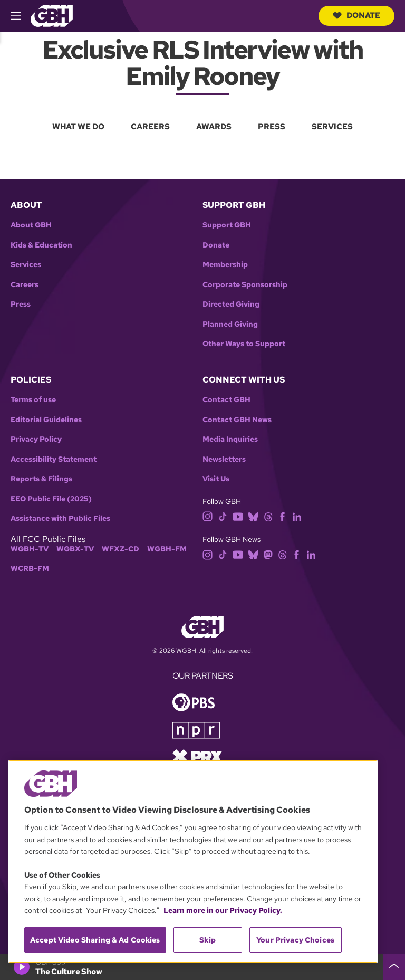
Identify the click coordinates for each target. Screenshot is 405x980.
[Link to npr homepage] (196, 730)
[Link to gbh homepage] (52, 15)
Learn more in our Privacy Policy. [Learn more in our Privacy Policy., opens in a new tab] (223, 910)
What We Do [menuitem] (78, 127)
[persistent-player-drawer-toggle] (394, 967)
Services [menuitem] (332, 127)
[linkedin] (297, 516)
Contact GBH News (237, 420)
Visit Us (216, 479)
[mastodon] (268, 554)
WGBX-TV (75, 549)
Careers (25, 285)
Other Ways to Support (244, 344)
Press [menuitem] (272, 127)
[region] (193, 862)
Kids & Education (41, 245)
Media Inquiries (230, 439)
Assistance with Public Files (60, 518)
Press (21, 304)
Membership (225, 265)
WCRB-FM (30, 569)
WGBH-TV (30, 549)
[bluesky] (253, 516)
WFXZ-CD (120, 549)
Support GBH (227, 225)
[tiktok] (223, 516)
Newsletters (224, 459)
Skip (208, 940)
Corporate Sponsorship (245, 285)
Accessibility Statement (54, 459)
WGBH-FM (167, 549)
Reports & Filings (41, 479)
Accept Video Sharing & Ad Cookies (95, 940)
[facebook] (282, 516)
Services (26, 265)
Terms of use (33, 400)
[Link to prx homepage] (197, 756)
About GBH (31, 225)
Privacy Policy (36, 439)
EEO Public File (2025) (51, 499)
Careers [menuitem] (150, 127)
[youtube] (238, 516)
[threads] (268, 516)
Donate (356, 15)
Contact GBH (226, 400)
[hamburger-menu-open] (21, 16)
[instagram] (208, 516)
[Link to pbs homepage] (194, 702)
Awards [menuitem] (214, 127)
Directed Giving (231, 304)
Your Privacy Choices (295, 940)
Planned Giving (230, 324)
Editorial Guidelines (46, 420)
